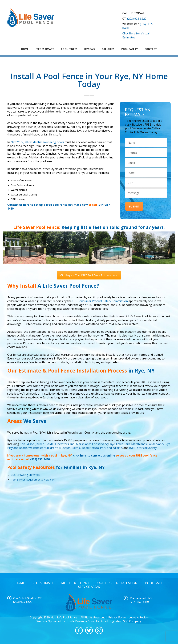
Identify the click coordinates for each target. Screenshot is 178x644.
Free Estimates (43, 583)
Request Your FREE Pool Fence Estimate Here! (89, 275)
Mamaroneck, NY (141, 598)
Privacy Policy (117, 617)
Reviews (90, 49)
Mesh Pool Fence (75, 583)
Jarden (40, 444)
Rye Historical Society (143, 448)
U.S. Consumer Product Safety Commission (100, 301)
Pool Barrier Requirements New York (33, 479)
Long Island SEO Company (124, 621)
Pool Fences (69, 49)
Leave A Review (139, 617)
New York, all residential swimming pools (37, 142)
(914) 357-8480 (40, 459)
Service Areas (89, 587)
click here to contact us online (94, 455)
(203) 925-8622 (137, 19)
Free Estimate (45, 49)
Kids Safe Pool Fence (64, 617)
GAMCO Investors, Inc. (60, 444)
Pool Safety (130, 49)
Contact (151, 49)
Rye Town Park (120, 444)
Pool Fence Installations (117, 583)
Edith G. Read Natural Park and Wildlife (97, 448)
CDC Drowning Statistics (25, 475)
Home (25, 49)
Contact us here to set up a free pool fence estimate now (48, 205)
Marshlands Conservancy (92, 444)
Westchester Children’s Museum (49, 448)
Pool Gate (154, 583)
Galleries (108, 49)
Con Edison (27, 444)
